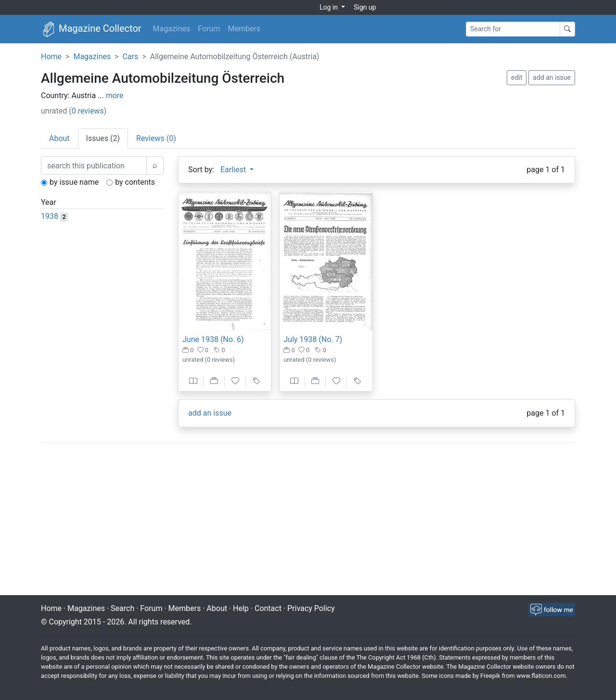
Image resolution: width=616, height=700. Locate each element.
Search (122, 608)
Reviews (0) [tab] (156, 138)
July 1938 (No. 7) (313, 339)
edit (517, 77)
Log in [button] (329, 7)
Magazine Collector (91, 29)
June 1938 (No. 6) (213, 339)
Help (241, 608)
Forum (209, 29)
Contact (268, 608)
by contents (135, 182)
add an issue (552, 77)
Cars (131, 57)
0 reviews (88, 111)
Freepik (490, 676)
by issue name (74, 182)
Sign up (365, 7)
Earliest (234, 170)
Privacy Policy (311, 608)
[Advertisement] (308, 520)
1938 (50, 216)
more (115, 95)
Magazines (172, 29)
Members (244, 29)
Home (51, 57)
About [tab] (59, 138)
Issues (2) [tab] (103, 138)
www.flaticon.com (541, 676)
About (217, 608)
